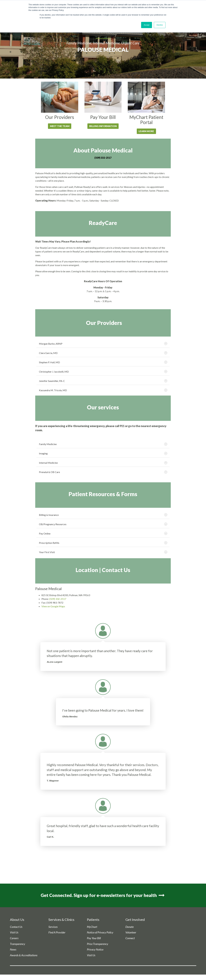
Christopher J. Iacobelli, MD (103, 372)
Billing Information (103, 126)
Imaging (103, 454)
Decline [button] (160, 25)
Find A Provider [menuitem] (57, 933)
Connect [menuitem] (130, 939)
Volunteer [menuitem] (131, 933)
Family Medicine (103, 444)
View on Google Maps (53, 607)
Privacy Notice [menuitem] (95, 950)
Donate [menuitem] (130, 927)
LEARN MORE (146, 131)
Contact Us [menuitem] (16, 927)
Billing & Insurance (103, 515)
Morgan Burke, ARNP (103, 344)
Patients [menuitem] (93, 920)
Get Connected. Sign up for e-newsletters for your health (103, 896)
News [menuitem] (13, 950)
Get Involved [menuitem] (135, 920)
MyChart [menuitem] (92, 927)
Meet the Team (60, 126)
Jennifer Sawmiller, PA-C (103, 381)
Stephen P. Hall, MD (103, 362)
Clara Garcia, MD (103, 353)
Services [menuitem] (53, 927)
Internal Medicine (103, 463)
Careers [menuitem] (14, 939)
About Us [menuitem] (17, 920)
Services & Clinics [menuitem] (61, 920)
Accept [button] (147, 25)
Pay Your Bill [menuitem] (94, 939)
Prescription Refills (103, 543)
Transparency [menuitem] (18, 944)
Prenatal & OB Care (103, 472)
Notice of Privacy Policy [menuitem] (100, 933)
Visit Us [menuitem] (14, 933)
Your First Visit (103, 552)
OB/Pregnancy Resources (103, 524)
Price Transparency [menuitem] (98, 944)
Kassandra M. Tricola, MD (103, 390)
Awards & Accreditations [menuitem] (24, 956)
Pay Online (103, 534)
